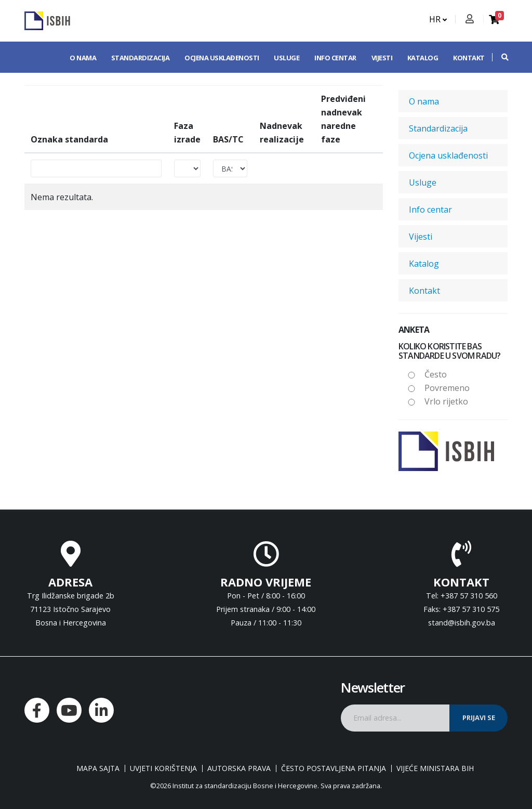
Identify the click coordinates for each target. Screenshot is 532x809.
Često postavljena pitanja (334, 768)
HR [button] (438, 19)
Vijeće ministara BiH (435, 768)
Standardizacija (141, 58)
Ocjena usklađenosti (222, 58)
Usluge (287, 58)
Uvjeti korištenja (163, 768)
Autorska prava (239, 768)
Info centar (335, 58)
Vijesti (382, 58)
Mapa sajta (98, 768)
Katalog (423, 58)
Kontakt (469, 58)
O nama (83, 58)
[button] (500, 57)
